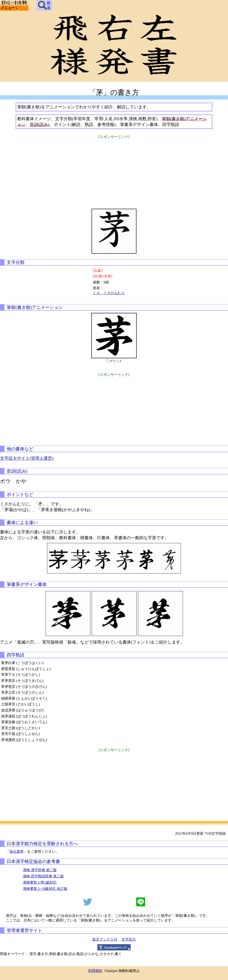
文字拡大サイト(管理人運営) (27, 458)
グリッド (116, 361)
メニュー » (9, 8)
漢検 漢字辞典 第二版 (40, 870)
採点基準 (16, 851)
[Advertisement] (114, 171)
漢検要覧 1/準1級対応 (40, 882)
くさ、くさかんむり (109, 293)
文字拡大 (129, 939)
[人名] (98, 270)
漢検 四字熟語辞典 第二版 (43, 876)
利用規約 (95, 971)
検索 (44, 5)
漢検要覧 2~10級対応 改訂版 (45, 889)
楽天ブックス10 (105, 939)
